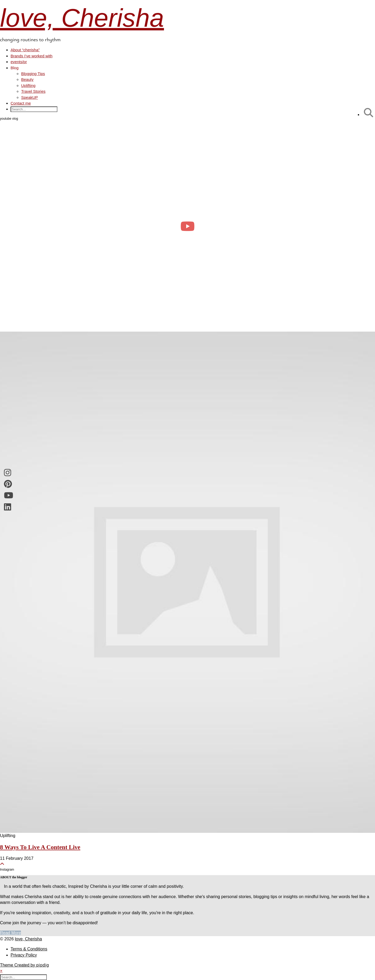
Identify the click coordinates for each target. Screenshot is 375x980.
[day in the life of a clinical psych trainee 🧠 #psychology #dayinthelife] (187, 226)
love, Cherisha (82, 18)
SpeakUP (29, 97)
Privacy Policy (24, 955)
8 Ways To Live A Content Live (40, 847)
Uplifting (28, 85)
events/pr (19, 62)
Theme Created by (25, 965)
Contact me (21, 103)
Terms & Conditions (29, 949)
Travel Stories (33, 91)
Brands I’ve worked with (31, 56)
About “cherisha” (25, 50)
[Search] (369, 113)
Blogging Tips (33, 74)
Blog (15, 68)
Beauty (27, 79)
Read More (10, 933)
